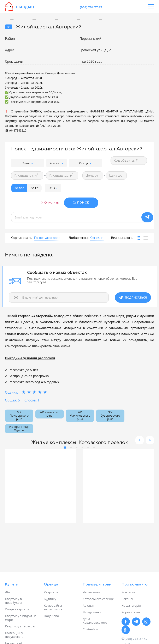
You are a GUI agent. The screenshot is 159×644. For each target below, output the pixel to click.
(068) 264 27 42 (91, 7)
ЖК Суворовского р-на (110, 416)
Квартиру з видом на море (21, 618)
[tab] (138, 238)
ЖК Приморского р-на (19, 416)
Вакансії (128, 599)
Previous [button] (140, 440)
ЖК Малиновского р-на (80, 416)
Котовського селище (98, 599)
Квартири (51, 592)
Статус (85, 163)
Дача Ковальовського (95, 621)
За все (19, 188)
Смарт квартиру (17, 609)
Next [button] (150, 440)
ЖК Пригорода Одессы (19, 428)
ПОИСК (83, 203)
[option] (60, 18)
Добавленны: (79, 238)
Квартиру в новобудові (14, 601)
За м (34, 188)
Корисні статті (132, 612)
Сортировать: (22, 238)
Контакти (128, 592)
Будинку (50, 599)
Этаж (28, 163)
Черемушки (92, 592)
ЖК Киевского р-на (49, 414)
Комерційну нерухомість (14, 635)
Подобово (51, 616)
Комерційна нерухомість (53, 607)
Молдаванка (92, 612)
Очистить (52, 203)
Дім (8, 592)
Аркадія (88, 605)
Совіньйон (91, 629)
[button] (53, 188)
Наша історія (131, 605)
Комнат (57, 163)
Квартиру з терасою (20, 626)
